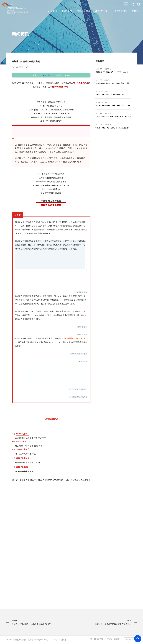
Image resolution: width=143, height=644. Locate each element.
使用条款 (117, 639)
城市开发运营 (83, 11)
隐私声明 (109, 639)
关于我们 (52, 11)
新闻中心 (136, 11)
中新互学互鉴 (121, 11)
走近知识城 (67, 11)
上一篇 (32, 622)
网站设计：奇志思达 (60, 640)
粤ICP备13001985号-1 (42, 640)
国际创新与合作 (102, 11)
